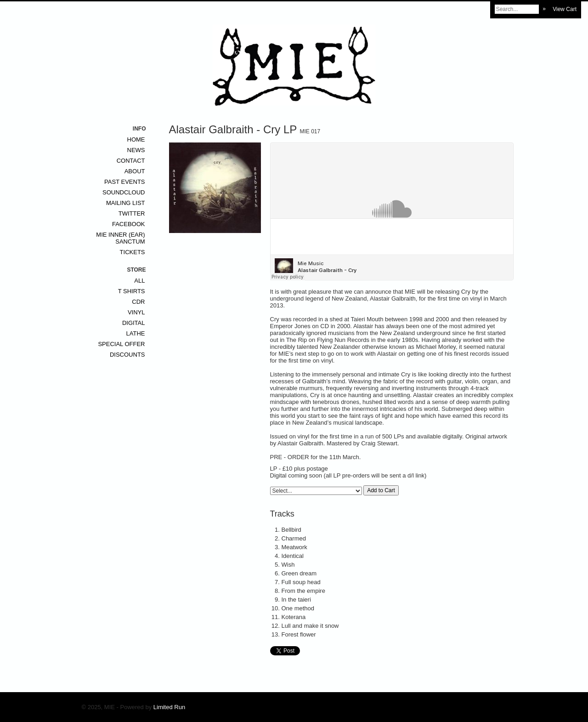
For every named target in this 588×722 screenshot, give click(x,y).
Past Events (124, 182)
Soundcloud (124, 192)
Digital (134, 323)
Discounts (127, 355)
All (139, 281)
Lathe (136, 333)
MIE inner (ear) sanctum (120, 238)
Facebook (129, 224)
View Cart (565, 9)
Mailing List (126, 203)
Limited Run (169, 707)
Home (136, 139)
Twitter (132, 213)
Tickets (133, 252)
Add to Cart (381, 490)
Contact (131, 161)
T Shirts (132, 291)
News (136, 150)
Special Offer (121, 344)
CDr (138, 302)
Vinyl (136, 312)
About (135, 171)
